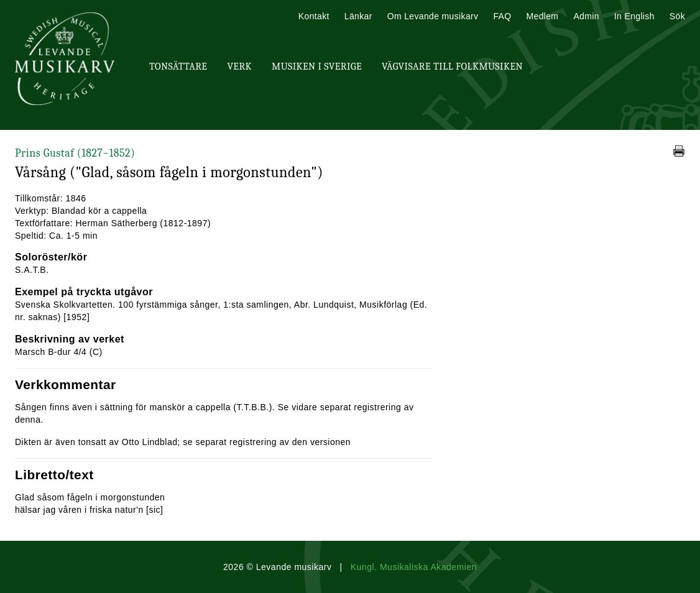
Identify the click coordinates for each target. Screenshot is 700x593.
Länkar (358, 16)
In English (634, 16)
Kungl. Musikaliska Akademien (414, 567)
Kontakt (314, 16)
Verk (239, 67)
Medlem (542, 16)
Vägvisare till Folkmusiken (452, 67)
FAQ (502, 16)
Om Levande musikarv (433, 16)
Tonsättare (178, 67)
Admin (586, 16)
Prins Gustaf (75, 153)
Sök (677, 16)
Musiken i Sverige (317, 67)
